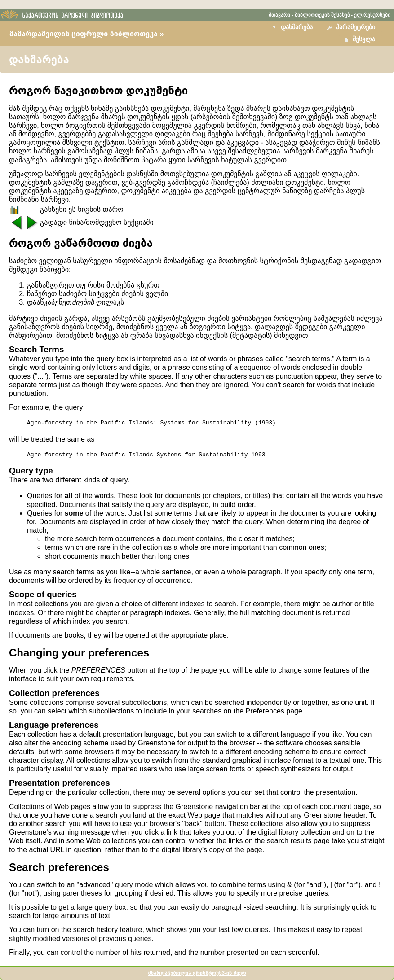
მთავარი (279, 15)
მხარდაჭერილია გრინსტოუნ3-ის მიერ (197, 973)
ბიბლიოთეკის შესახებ (322, 15)
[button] (352, 28)
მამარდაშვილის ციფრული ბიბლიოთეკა (84, 34)
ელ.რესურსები (372, 15)
